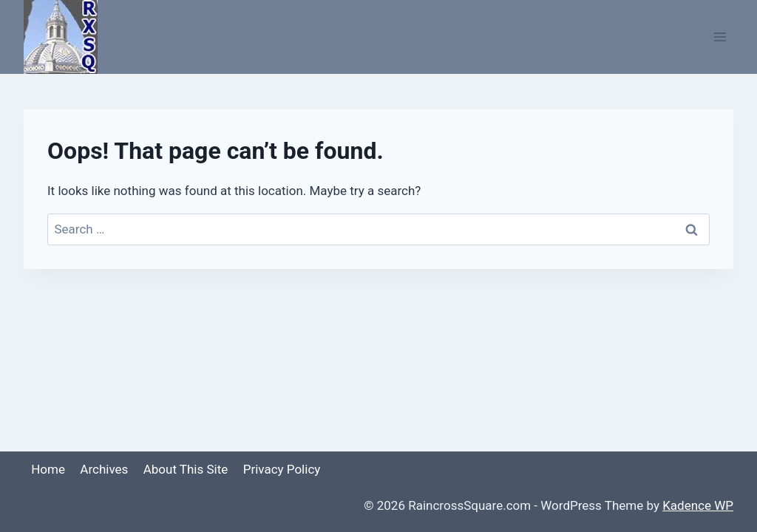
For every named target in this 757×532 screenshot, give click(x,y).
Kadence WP (698, 505)
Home (48, 469)
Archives (104, 469)
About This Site (186, 469)
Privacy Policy (282, 469)
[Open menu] (720, 37)
